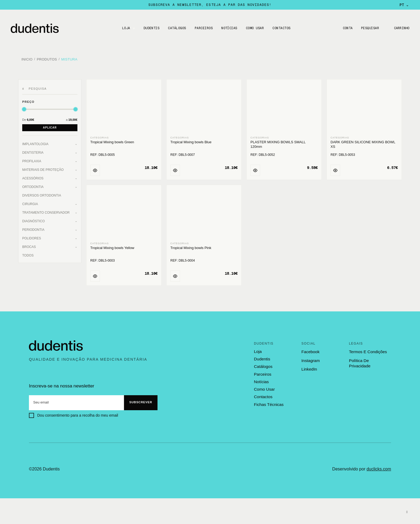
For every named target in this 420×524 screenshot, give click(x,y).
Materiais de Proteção (43, 168)
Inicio (27, 59)
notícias (261, 380)
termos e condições (367, 350)
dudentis (262, 358)
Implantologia (35, 143)
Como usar (254, 28)
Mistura (69, 59)
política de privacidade (370, 359)
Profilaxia (32, 160)
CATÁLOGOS (176, 28)
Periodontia (33, 228)
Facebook (310, 350)
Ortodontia (33, 186)
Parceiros (203, 28)
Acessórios (33, 177)
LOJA (125, 28)
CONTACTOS (281, 28)
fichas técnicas (268, 402)
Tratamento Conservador (46, 211)
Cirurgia (30, 203)
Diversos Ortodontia (42, 194)
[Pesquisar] (24, 88)
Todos (28, 254)
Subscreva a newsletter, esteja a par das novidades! (210, 5)
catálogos (263, 365)
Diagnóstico (33, 220)
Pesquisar (369, 28)
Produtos (47, 59)
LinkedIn (309, 368)
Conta (346, 28)
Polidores (32, 237)
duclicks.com (379, 468)
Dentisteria (33, 151)
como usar (264, 387)
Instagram (310, 359)
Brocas (29, 246)
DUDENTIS (151, 28)
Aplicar (50, 126)
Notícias (229, 28)
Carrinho (401, 28)
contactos (263, 395)
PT (404, 5)
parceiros (262, 372)
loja (258, 350)
